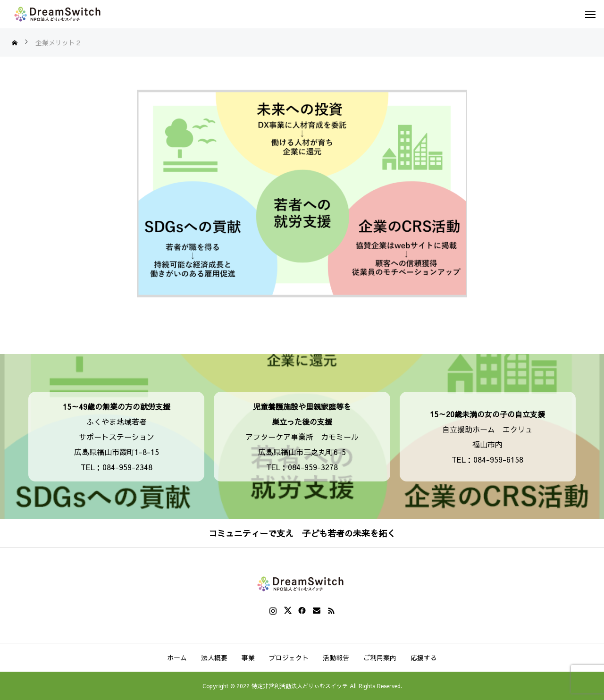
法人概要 (214, 658)
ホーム (177, 658)
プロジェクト (289, 658)
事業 (248, 658)
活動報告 (336, 658)
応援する (424, 658)
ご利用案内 (380, 658)
